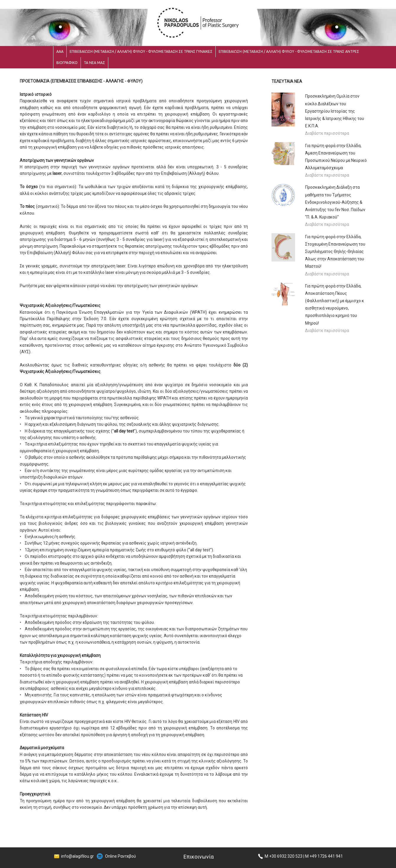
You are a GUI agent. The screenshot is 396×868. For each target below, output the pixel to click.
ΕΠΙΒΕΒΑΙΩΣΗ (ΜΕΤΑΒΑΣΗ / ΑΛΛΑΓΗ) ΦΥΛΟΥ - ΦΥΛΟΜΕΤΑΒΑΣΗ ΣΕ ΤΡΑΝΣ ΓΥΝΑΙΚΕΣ (141, 51)
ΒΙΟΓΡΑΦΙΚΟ (67, 63)
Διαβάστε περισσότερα (327, 133)
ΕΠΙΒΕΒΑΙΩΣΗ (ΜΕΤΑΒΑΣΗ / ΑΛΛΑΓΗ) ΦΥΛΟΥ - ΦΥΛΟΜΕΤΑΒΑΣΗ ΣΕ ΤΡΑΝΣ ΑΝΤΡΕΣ (289, 51)
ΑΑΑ (60, 51)
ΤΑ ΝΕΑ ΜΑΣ (94, 63)
